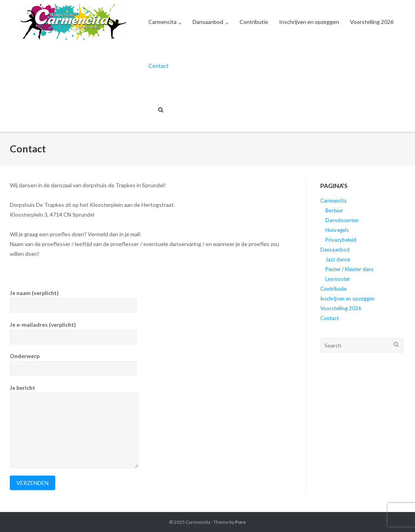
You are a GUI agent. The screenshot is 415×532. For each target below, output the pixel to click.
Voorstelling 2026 (372, 22)
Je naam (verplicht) (151, 301)
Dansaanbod (208, 22)
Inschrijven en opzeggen (309, 22)
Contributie (254, 22)
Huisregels (337, 230)
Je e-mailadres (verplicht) (151, 333)
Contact (159, 66)
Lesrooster (338, 279)
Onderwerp (151, 364)
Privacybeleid (341, 240)
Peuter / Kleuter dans (349, 269)
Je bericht (151, 426)
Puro (240, 522)
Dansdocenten (342, 220)
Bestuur (334, 210)
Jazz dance (338, 259)
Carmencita (162, 22)
